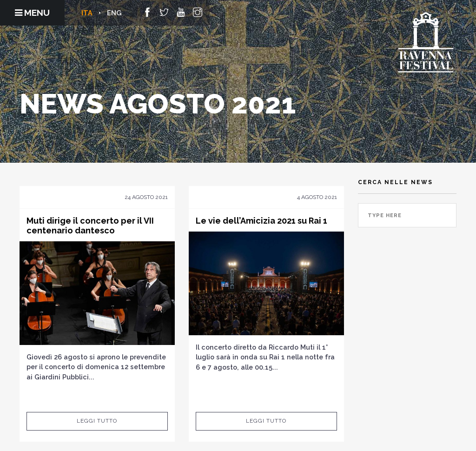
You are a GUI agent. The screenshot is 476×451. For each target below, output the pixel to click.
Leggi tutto (97, 421)
